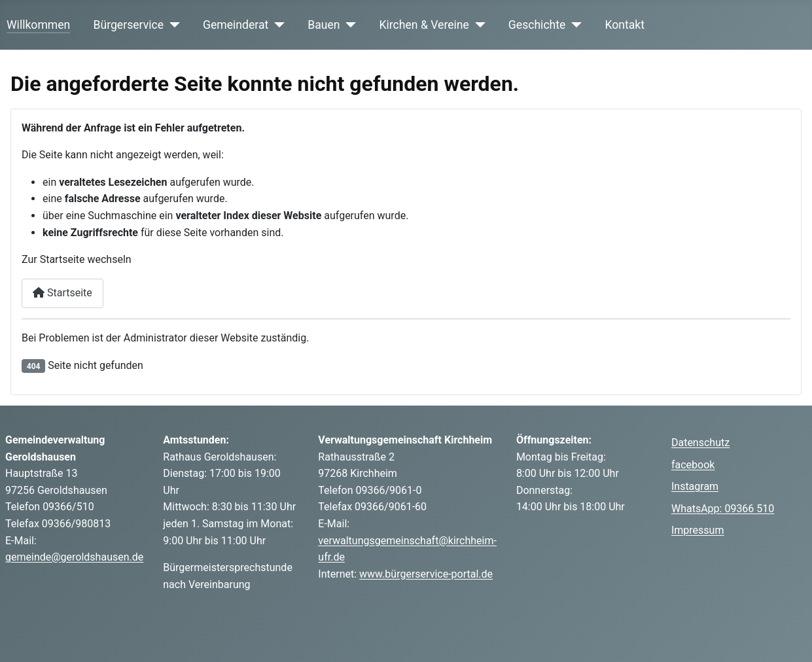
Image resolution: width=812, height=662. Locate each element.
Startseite (62, 293)
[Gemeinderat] (276, 25)
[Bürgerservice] (172, 25)
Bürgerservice (129, 25)
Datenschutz (700, 443)
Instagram (695, 486)
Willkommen (38, 25)
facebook (693, 465)
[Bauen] (348, 25)
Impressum (698, 530)
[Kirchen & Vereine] (477, 25)
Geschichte (537, 25)
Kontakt (625, 25)
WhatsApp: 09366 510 (723, 509)
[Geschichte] (574, 25)
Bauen (324, 25)
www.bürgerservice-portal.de (426, 574)
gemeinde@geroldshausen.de (74, 557)
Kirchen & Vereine (424, 25)
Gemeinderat (236, 25)
